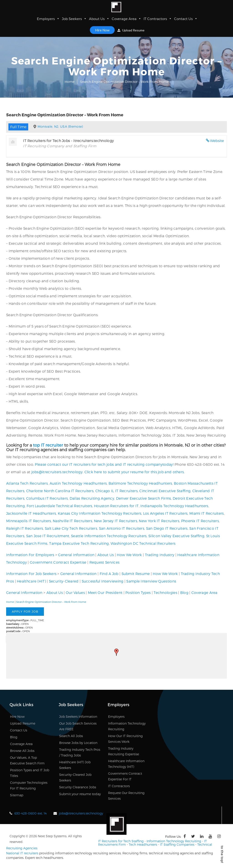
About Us (99, 19)
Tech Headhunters (143, 844)
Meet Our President (105, 592)
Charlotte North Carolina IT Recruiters (60, 491)
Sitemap (17, 795)
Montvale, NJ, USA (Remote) (60, 126)
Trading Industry (160, 555)
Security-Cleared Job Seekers (75, 777)
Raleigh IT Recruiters (25, 528)
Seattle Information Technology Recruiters (109, 536)
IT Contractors (158, 19)
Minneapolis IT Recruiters (29, 521)
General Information (76, 555)
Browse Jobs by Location (78, 743)
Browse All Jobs (22, 751)
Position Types (138, 592)
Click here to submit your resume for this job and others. (135, 472)
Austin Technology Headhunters (78, 483)
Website (217, 141)
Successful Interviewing (103, 581)
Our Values (75, 592)
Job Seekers (74, 19)
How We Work (129, 555)
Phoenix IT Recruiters (200, 521)
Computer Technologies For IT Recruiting (29, 785)
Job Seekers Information (78, 717)
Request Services (105, 562)
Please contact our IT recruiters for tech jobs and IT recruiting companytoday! (104, 464)
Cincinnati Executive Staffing (165, 491)
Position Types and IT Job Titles (30, 773)
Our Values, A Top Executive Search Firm (27, 760)
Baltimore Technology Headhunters (140, 483)
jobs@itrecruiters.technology (57, 472)
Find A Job (109, 574)
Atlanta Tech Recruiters (27, 483)
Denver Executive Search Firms (144, 498)
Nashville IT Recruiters (72, 521)
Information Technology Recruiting (127, 726)
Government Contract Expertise (58, 562)
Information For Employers (30, 555)
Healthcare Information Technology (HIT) (126, 764)
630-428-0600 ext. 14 (30, 813)
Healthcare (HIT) (31, 581)
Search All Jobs (71, 736)
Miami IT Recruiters (207, 513)
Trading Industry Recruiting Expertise (124, 751)
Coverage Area (127, 19)
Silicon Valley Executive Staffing (176, 536)
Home (70, 82)
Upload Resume (131, 30)
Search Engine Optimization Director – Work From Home (51, 602)
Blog (184, 592)
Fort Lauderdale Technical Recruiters (60, 506)
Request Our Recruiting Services (126, 796)
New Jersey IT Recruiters (116, 521)
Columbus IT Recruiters (47, 498)
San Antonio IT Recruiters (122, 528)
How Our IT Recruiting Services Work (125, 739)
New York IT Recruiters (159, 521)
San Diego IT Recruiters (167, 528)
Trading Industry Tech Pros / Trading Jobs (80, 752)
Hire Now (102, 30)
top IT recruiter (48, 445)
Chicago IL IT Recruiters (116, 491)
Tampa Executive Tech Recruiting (79, 543)
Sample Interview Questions (151, 581)
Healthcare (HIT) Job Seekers (75, 765)
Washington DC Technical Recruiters (143, 543)
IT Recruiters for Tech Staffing (121, 841)
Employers (48, 19)
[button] (116, 652)
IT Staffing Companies (177, 844)
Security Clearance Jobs (78, 787)
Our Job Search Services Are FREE (78, 726)
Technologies (165, 592)
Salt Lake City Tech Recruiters (71, 528)
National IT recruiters (22, 853)
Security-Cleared (64, 581)
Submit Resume (136, 574)
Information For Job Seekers (31, 574)
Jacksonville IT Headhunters (31, 513)
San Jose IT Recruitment (48, 536)
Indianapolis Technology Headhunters (174, 506)
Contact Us (186, 19)
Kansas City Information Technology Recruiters (100, 513)
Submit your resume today (80, 794)
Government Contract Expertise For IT (125, 776)
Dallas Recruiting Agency (92, 498)
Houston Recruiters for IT (116, 506)
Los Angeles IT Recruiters (165, 513)
